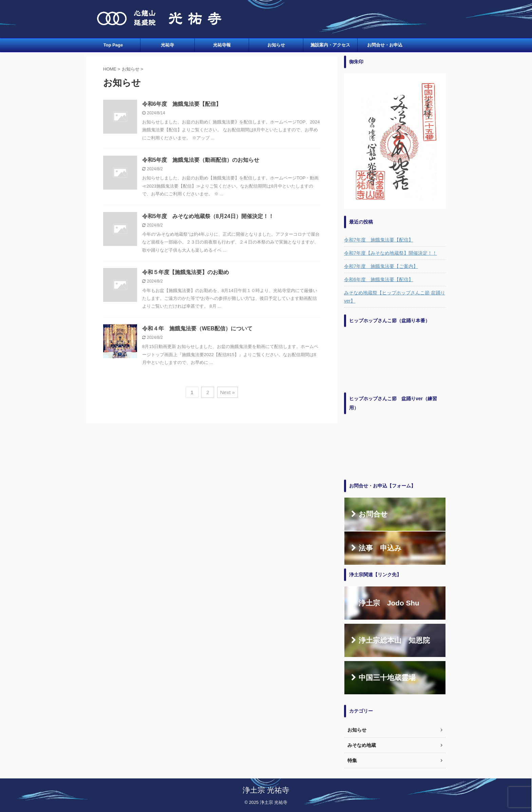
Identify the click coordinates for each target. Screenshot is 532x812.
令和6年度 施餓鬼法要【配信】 (182, 104)
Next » (227, 392)
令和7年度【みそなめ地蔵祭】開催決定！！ (391, 253)
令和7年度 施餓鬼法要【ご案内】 (381, 266)
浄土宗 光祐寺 (266, 790)
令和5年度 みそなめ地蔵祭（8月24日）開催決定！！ (208, 216)
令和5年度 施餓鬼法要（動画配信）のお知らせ (201, 160)
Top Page (113, 45)
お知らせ (276, 45)
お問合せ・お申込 (385, 45)
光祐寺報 (222, 45)
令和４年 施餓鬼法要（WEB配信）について (197, 328)
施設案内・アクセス (330, 45)
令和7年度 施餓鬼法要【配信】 (379, 240)
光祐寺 (167, 45)
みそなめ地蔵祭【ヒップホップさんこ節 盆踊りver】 (395, 297)
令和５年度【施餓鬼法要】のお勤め (186, 272)
